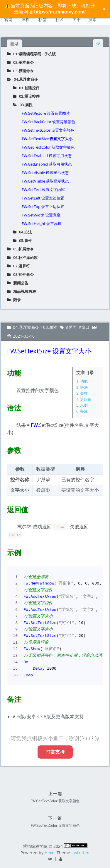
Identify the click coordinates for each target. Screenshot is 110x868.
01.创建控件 (26, 88)
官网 (9, 19)
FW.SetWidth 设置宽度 (41, 215)
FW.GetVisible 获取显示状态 (45, 181)
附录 (14, 300)
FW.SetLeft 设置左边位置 (43, 198)
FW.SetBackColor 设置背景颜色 (48, 122)
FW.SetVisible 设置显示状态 (45, 173)
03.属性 (23, 105)
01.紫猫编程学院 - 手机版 (31, 54)
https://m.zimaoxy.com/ (60, 12)
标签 (43, 19)
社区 (60, 19)
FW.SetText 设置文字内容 (43, 190)
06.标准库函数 (22, 257)
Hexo (49, 853)
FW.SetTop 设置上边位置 (43, 207)
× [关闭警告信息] (104, 9)
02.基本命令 (20, 62)
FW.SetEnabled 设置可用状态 (47, 156)
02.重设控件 (26, 96)
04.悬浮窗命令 (23, 79)
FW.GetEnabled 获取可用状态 (47, 164)
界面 (72, 327)
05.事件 (22, 240)
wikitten (82, 853)
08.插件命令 (20, 274)
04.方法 (22, 232)
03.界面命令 (20, 71)
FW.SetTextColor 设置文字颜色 (48, 130)
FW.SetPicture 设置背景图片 (46, 113)
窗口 (85, 327)
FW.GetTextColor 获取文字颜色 (48, 147)
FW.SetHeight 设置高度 (42, 224)
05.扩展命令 (20, 249)
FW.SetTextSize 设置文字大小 (47, 139)
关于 (77, 19)
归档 (26, 19)
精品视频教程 (22, 291)
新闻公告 (18, 283)
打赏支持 (55, 752)
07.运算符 (18, 266)
